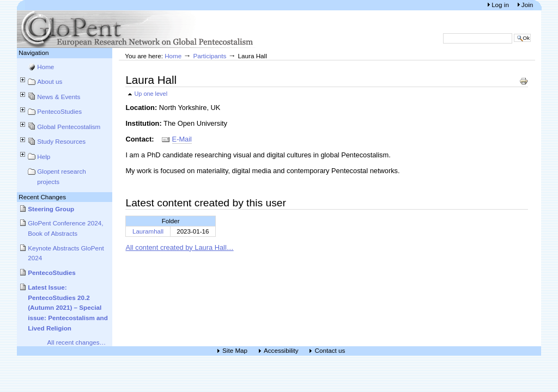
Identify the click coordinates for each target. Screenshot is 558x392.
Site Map (235, 351)
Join (527, 5)
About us (50, 81)
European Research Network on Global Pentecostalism (137, 29)
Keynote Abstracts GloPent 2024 (66, 253)
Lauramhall (148, 231)
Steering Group (51, 209)
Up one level (151, 94)
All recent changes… (77, 342)
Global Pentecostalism (69, 127)
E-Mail (182, 139)
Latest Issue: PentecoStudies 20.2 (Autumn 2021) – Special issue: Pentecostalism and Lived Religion (68, 308)
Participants (210, 56)
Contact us (330, 351)
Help (44, 157)
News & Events (59, 97)
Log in (501, 5)
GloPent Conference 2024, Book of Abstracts (65, 228)
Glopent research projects (62, 176)
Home (46, 67)
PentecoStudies (59, 111)
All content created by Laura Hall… (179, 247)
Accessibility (281, 351)
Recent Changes (42, 197)
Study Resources (61, 141)
